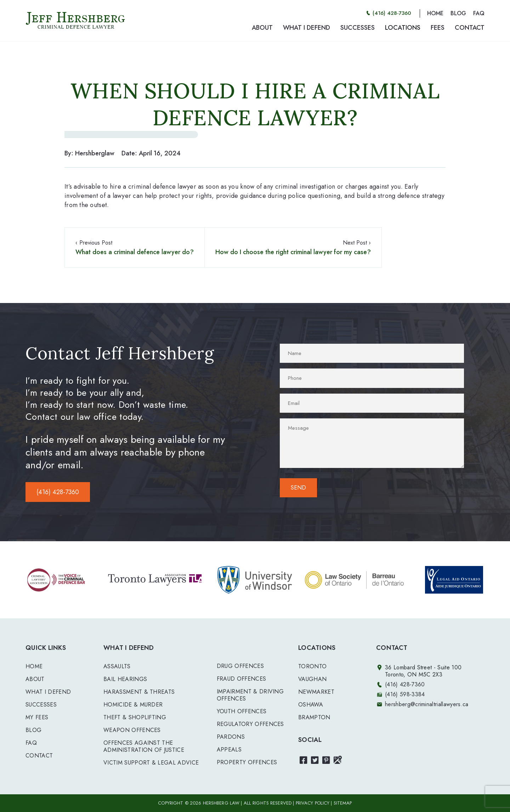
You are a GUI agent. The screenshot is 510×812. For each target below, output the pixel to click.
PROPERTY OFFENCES (247, 762)
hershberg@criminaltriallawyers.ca (427, 704)
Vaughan (312, 679)
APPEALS (229, 750)
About (35, 679)
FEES (438, 28)
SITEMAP (343, 803)
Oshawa (311, 705)
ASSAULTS (117, 666)
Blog (33, 730)
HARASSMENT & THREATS (139, 692)
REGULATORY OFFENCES (250, 724)
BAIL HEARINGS (125, 679)
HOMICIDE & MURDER (133, 705)
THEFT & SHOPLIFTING (135, 717)
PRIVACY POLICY (313, 803)
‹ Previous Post (135, 248)
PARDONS (231, 737)
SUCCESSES (358, 28)
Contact (39, 756)
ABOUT (262, 28)
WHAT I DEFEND (307, 28)
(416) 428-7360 (392, 13)
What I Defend (48, 692)
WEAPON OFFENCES (132, 730)
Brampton (314, 717)
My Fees (37, 717)
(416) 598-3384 (405, 694)
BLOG (458, 13)
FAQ (479, 13)
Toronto (312, 666)
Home (34, 666)
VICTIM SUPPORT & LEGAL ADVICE (151, 763)
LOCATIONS (403, 28)
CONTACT (470, 28)
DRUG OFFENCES (240, 666)
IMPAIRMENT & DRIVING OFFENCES (250, 695)
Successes (41, 705)
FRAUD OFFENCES (241, 679)
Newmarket (316, 692)
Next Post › (293, 248)
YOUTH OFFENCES (242, 711)
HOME (435, 13)
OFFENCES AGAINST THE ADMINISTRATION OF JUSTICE (144, 746)
